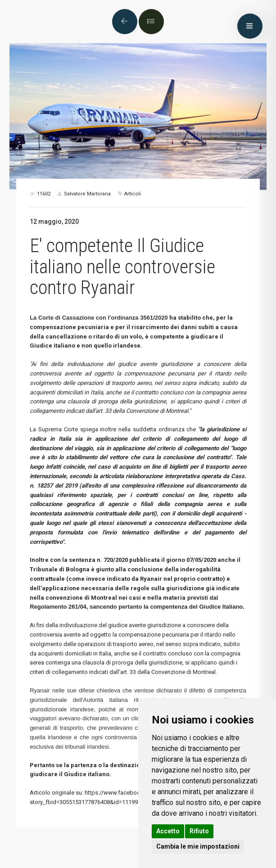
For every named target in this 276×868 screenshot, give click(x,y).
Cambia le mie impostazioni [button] (198, 846)
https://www (101, 793)
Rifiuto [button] (199, 831)
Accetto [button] (168, 831)
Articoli (133, 194)
